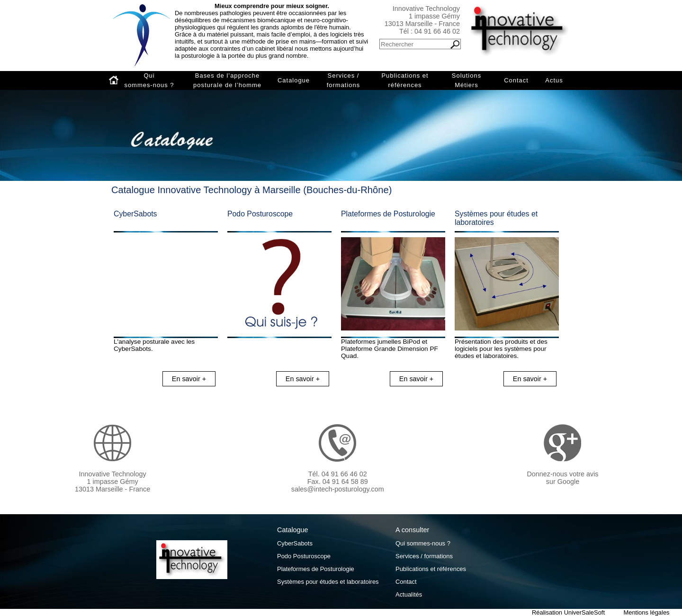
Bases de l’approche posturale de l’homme (227, 80)
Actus (554, 80)
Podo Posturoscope (260, 214)
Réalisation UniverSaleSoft (568, 612)
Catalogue (294, 80)
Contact (516, 80)
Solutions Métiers (467, 80)
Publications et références (405, 80)
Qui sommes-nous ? (149, 80)
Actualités (409, 594)
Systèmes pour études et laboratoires (328, 582)
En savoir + (189, 379)
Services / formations (343, 80)
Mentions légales (646, 612)
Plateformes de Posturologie (388, 214)
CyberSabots (135, 214)
